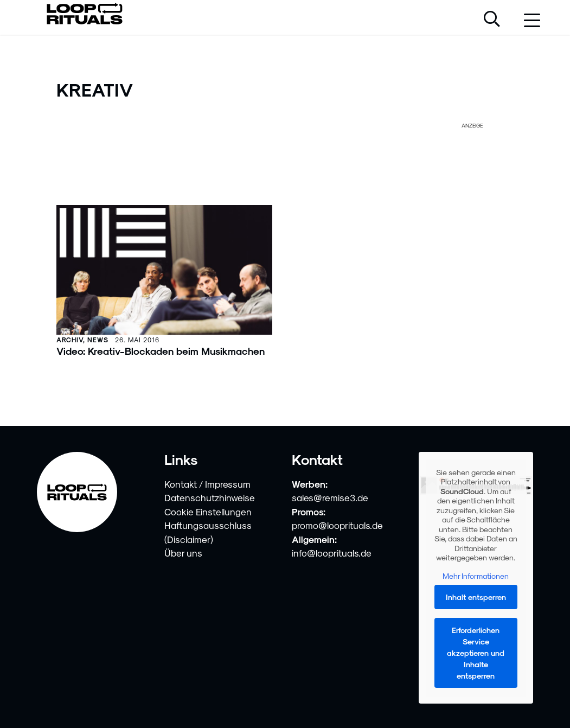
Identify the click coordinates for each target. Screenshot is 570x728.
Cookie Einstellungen (208, 512)
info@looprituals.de (332, 553)
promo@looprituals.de (337, 525)
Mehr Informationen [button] (476, 576)
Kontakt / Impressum (207, 484)
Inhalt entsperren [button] (476, 597)
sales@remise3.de (330, 497)
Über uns (183, 553)
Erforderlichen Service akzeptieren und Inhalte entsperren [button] (476, 653)
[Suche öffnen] (492, 20)
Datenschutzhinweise (210, 497)
